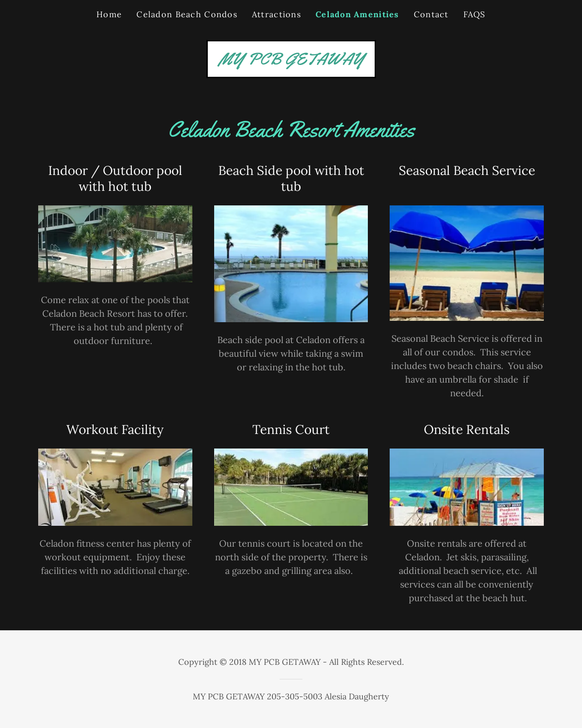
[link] (291, 61)
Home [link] (109, 14)
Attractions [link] (276, 14)
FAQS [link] (474, 14)
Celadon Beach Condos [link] (187, 14)
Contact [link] (431, 14)
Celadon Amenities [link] (357, 14)
